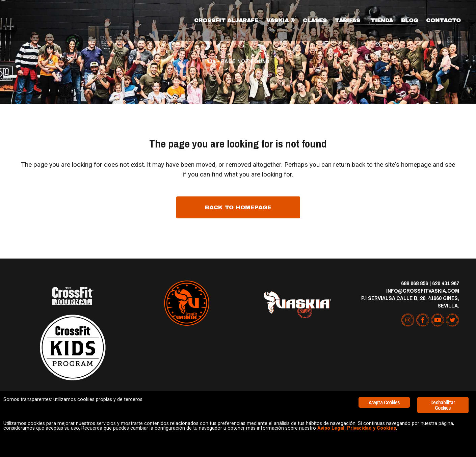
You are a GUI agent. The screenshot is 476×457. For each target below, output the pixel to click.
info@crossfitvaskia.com (423, 290)
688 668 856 (415, 283)
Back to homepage (238, 207)
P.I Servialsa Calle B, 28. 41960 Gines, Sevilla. (410, 302)
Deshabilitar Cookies (443, 389)
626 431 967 (446, 283)
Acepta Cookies (384, 386)
